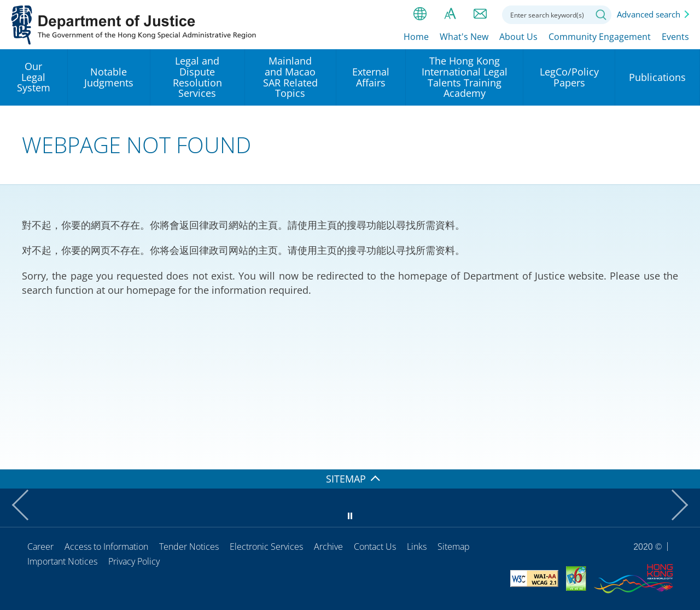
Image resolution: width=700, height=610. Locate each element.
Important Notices (62, 561)
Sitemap (454, 547)
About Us (518, 37)
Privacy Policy (134, 561)
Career (40, 547)
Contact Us (375, 547)
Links (417, 547)
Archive (328, 547)
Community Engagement (600, 37)
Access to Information (106, 547)
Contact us (480, 14)
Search (601, 15)
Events (675, 37)
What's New (464, 37)
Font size (450, 14)
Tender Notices (189, 547)
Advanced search (649, 14)
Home (416, 37)
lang (420, 14)
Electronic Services (266, 547)
